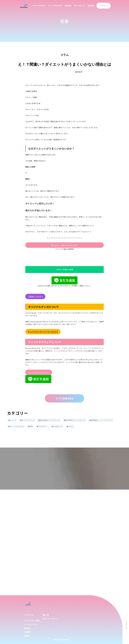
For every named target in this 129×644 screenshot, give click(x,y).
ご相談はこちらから (35, 296)
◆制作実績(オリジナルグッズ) (74, 420)
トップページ (29, 615)
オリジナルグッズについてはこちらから (43, 332)
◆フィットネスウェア (16, 426)
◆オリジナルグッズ (27, 420)
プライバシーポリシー (50, 619)
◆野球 (30, 426)
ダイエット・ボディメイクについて (65, 245)
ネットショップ (79, 6)
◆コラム (70, 426)
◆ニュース (12, 420)
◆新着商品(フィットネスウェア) (101, 420)
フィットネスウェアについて (39, 372)
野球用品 (68, 6)
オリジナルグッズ (39, 6)
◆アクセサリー (42, 426)
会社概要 (91, 6)
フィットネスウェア (55, 6)
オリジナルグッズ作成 (32, 621)
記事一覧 (46, 615)
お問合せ (27, 636)
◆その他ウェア (57, 426)
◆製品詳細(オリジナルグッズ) (49, 420)
